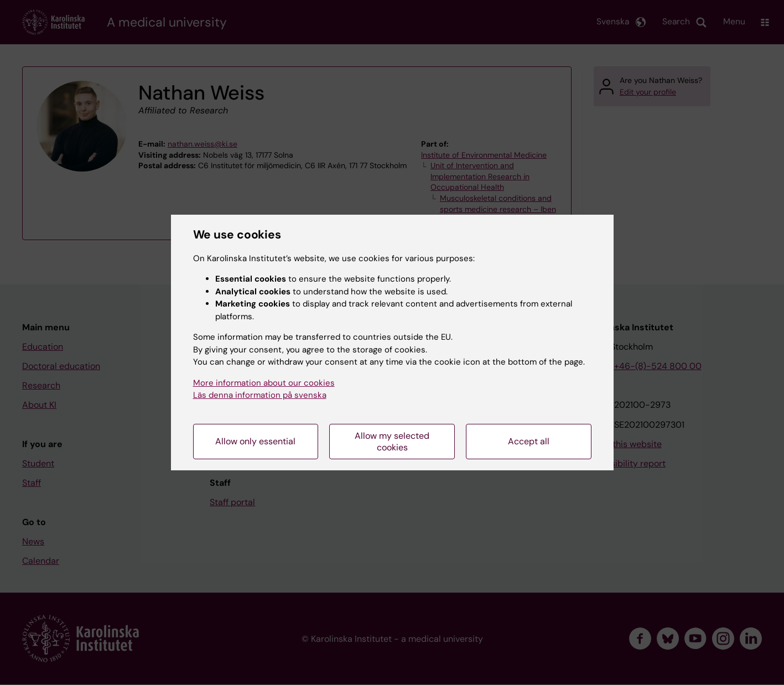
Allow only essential (255, 441)
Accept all (529, 441)
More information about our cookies (264, 383)
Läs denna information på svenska (260, 395)
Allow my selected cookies (392, 442)
